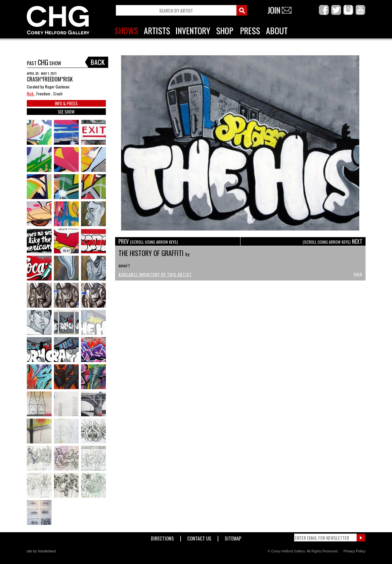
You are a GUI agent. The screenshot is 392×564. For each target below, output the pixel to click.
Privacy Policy (354, 551)
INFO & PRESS (66, 103)
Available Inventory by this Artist (155, 274)
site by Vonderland (41, 551)
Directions (162, 537)
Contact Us (199, 537)
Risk (31, 94)
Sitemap (233, 537)
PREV (148, 241)
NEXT (332, 241)
